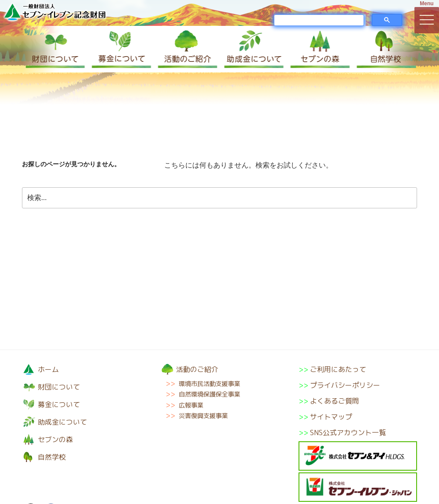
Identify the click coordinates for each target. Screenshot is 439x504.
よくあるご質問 (335, 401)
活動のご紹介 (187, 49)
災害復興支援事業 (203, 416)
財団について (55, 49)
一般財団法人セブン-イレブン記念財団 (55, 12)
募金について (121, 49)
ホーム (48, 369)
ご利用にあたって (338, 369)
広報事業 (191, 405)
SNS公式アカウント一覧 (348, 433)
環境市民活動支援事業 (209, 384)
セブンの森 (318, 49)
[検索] (319, 20)
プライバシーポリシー (345, 385)
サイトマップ (331, 417)
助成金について (252, 49)
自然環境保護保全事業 (209, 394)
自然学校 (384, 49)
